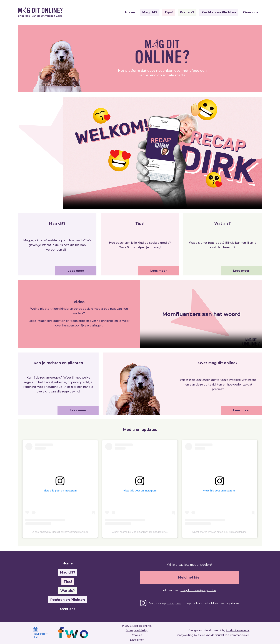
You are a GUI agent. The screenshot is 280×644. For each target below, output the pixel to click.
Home (130, 12)
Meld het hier (190, 577)
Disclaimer (137, 640)
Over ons (251, 12)
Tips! (169, 12)
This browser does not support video (201, 314)
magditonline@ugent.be (198, 590)
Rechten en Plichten (219, 12)
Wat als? (187, 12)
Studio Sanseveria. (238, 630)
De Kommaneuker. (237, 635)
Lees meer (76, 271)
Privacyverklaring (137, 630)
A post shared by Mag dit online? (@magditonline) (60, 532)
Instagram (174, 603)
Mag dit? (150, 12)
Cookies (137, 635)
